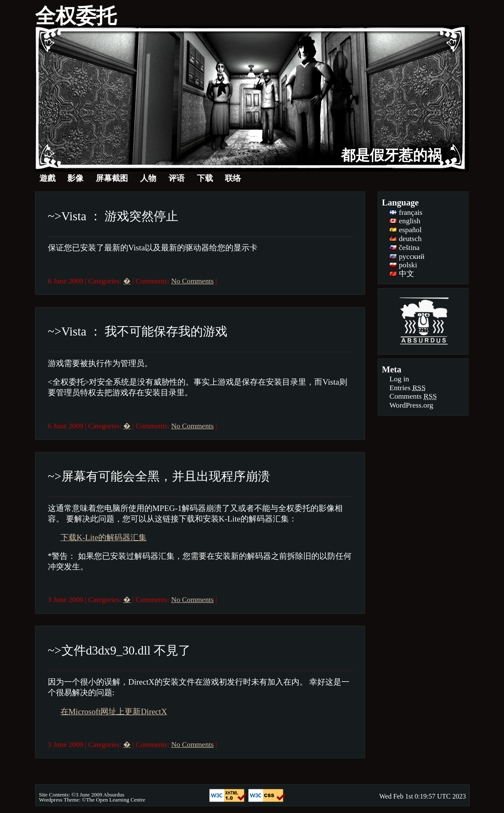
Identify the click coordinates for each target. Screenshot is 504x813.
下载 (205, 178)
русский (407, 256)
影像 (75, 178)
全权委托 (76, 16)
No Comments (192, 281)
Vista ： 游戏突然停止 (120, 216)
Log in (399, 379)
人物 (148, 178)
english (405, 221)
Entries (407, 388)
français (406, 212)
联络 (233, 178)
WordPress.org (411, 405)
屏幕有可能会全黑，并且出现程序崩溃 (166, 476)
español (405, 230)
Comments (413, 396)
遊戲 (47, 178)
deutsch (405, 239)
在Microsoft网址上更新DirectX (114, 712)
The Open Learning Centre (116, 800)
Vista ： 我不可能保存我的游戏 (144, 331)
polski (403, 265)
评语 (177, 178)
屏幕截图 (112, 178)
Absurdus (114, 795)
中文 (402, 274)
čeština (404, 247)
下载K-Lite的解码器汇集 (104, 537)
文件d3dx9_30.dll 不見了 (126, 650)
